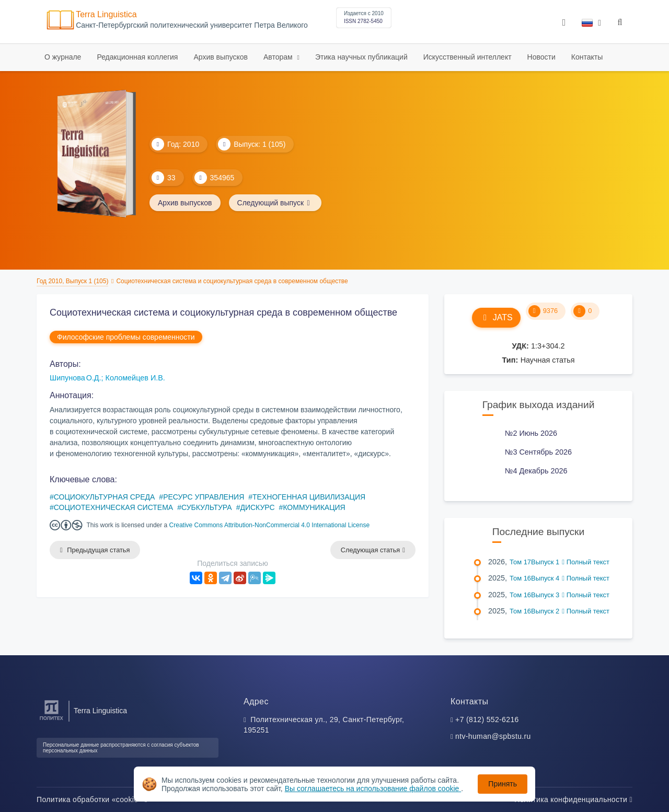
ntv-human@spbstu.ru (493, 736)
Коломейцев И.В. (135, 378)
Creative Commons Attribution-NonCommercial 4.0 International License (270, 525)
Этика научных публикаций (361, 57)
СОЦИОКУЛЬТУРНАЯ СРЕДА (105, 497)
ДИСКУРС (257, 507)
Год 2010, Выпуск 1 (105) (72, 281)
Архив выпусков (221, 57)
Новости (541, 57)
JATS (496, 317)
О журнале (63, 57)
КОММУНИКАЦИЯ (314, 507)
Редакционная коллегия (137, 57)
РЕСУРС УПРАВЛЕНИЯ (204, 497)
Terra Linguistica (106, 14)
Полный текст (586, 562)
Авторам (279, 57)
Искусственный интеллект (468, 57)
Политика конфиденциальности (573, 799)
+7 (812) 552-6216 (487, 720)
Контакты (587, 57)
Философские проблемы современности (126, 337)
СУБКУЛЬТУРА (207, 507)
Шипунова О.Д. (76, 378)
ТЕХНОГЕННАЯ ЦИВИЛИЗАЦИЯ (309, 497)
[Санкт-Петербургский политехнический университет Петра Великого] (51, 720)
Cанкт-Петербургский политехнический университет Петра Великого (192, 25)
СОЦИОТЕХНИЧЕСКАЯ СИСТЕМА (113, 507)
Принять (503, 784)
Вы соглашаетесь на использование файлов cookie (373, 788)
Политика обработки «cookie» (92, 799)
